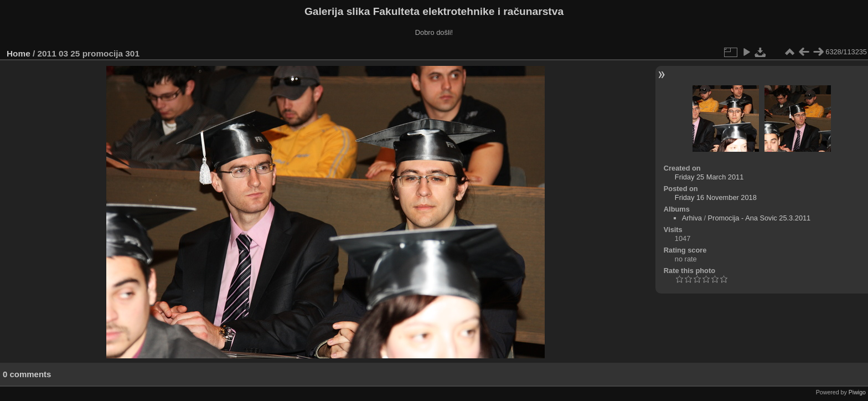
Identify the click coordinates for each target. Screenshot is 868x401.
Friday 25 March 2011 (709, 177)
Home (19, 53)
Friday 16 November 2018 (716, 197)
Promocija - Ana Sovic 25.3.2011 (759, 218)
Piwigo (857, 392)
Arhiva (692, 218)
